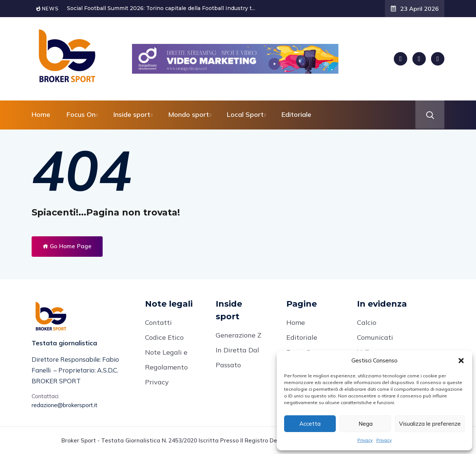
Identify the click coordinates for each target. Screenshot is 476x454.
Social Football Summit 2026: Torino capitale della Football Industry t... (161, 8)
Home (41, 114)
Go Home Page (67, 246)
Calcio (367, 322)
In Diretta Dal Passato (237, 357)
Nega (366, 424)
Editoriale (296, 114)
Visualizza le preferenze (430, 424)
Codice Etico (164, 337)
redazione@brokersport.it (65, 405)
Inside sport (132, 114)
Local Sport (245, 114)
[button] (461, 361)
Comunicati (375, 337)
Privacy (365, 440)
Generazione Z (239, 335)
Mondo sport (189, 114)
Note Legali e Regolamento (166, 360)
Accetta (310, 424)
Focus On (81, 114)
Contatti (158, 322)
